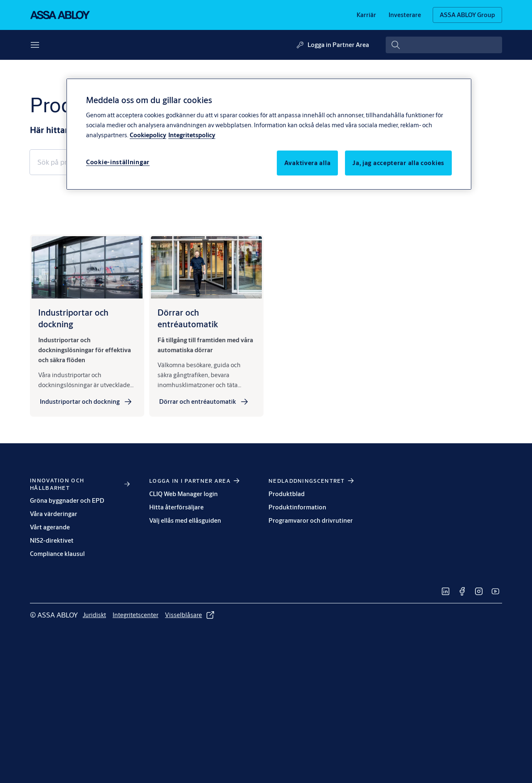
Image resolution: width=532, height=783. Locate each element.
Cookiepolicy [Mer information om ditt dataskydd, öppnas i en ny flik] (148, 135)
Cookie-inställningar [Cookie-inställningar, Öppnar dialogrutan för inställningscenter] (118, 162)
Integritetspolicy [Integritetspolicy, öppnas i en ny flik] (192, 135)
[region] (269, 134)
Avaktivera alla (308, 163)
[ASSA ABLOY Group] (467, 15)
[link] (366, 15)
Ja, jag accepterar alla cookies (398, 163)
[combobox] (444, 45)
